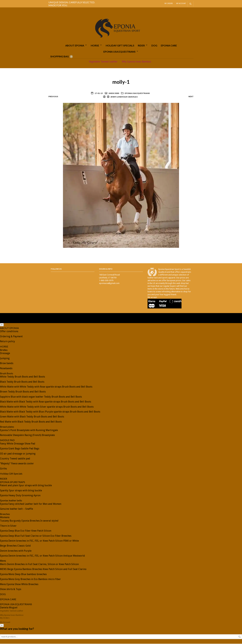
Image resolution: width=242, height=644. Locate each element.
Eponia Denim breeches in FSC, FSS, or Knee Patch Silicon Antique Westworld (42, 556)
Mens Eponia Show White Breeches (19, 585)
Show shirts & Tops (11, 589)
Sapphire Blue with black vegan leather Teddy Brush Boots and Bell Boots (41, 397)
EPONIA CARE (169, 46)
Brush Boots (7, 374)
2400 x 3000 (114, 94)
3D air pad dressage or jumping (18, 454)
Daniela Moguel (9, 608)
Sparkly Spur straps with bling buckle (21, 491)
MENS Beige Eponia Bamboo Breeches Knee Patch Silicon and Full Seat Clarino (43, 570)
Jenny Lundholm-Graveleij (124, 97)
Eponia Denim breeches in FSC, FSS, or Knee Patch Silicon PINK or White (39, 541)
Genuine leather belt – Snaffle (17, 509)
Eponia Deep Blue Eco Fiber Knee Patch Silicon (26, 531)
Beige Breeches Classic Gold (15, 546)
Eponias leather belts (11, 501)
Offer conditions (9, 332)
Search (240, 637)
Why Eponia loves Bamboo (136, 62)
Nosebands (6, 369)
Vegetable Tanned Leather (103, 62)
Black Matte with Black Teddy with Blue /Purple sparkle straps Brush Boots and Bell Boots (50, 412)
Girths (3, 469)
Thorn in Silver (8, 526)
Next (191, 97)
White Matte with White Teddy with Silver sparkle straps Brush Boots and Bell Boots (47, 407)
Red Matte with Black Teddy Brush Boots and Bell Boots (31, 422)
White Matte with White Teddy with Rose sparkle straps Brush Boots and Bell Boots (46, 387)
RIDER (141, 46)
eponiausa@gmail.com (109, 284)
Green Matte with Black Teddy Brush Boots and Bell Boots (32, 417)
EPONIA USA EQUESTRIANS (119, 52)
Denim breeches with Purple (16, 551)
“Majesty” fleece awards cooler (17, 464)
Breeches (5, 514)
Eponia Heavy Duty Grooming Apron (20, 496)
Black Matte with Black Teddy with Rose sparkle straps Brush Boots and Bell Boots (46, 402)
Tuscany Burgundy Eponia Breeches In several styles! (29, 521)
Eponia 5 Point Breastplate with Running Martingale (29, 430)
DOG (154, 46)
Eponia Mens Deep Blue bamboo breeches (23, 575)
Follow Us (56, 269)
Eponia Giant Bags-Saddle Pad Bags (20, 449)
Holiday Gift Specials (120, 46)
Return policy (7, 342)
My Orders (169, 3)
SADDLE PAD (7, 441)
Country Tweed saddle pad (15, 459)
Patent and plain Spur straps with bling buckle (26, 486)
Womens (5, 518)
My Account (181, 3)
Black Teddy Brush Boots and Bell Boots (22, 382)
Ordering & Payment (11, 337)
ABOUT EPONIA (75, 46)
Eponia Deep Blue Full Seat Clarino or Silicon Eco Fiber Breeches (36, 536)
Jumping (5, 359)
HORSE (95, 46)
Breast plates (7, 427)
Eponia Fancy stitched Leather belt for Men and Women (31, 504)
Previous (53, 97)
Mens (3, 561)
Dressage (5, 354)
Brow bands (7, 364)
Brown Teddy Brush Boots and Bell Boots (23, 392)
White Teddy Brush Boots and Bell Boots (22, 377)
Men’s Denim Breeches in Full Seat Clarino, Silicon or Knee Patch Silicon (39, 565)
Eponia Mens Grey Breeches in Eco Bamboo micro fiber (30, 579)
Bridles (4, 350)
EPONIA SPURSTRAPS (13, 482)
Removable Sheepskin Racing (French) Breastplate (27, 435)
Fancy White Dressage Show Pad (18, 444)
